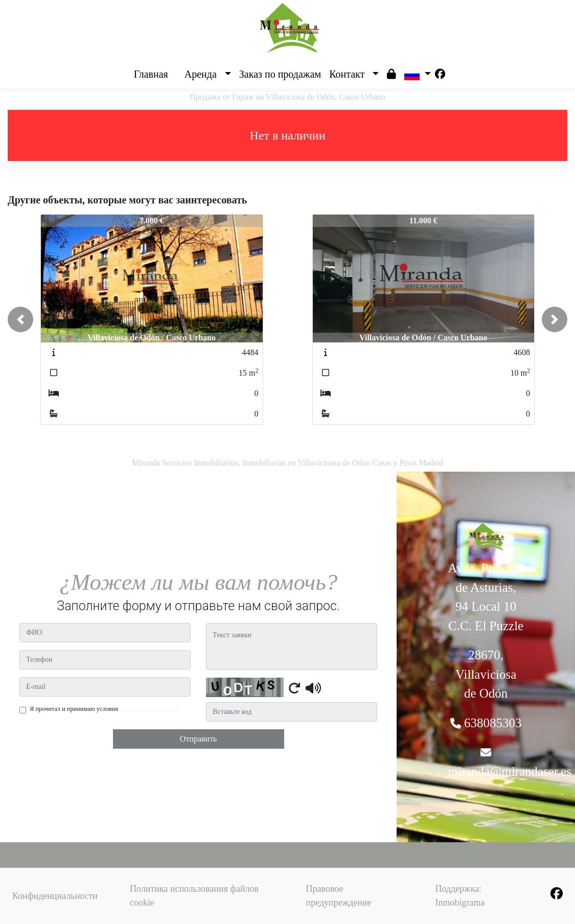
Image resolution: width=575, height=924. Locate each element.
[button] (20, 319)
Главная (151, 74)
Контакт (347, 74)
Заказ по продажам (280, 74)
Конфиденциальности (55, 896)
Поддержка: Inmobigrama (460, 896)
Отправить (199, 739)
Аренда (201, 74)
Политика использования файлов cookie (194, 896)
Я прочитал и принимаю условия (105, 709)
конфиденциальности (150, 709)
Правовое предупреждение (339, 896)
